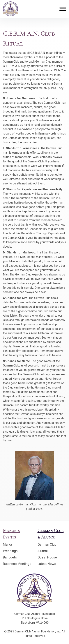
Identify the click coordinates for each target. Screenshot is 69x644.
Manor (8, 544)
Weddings (10, 551)
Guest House (47, 557)
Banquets (10, 557)
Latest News (47, 564)
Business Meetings (17, 564)
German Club (47, 544)
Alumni (43, 551)
